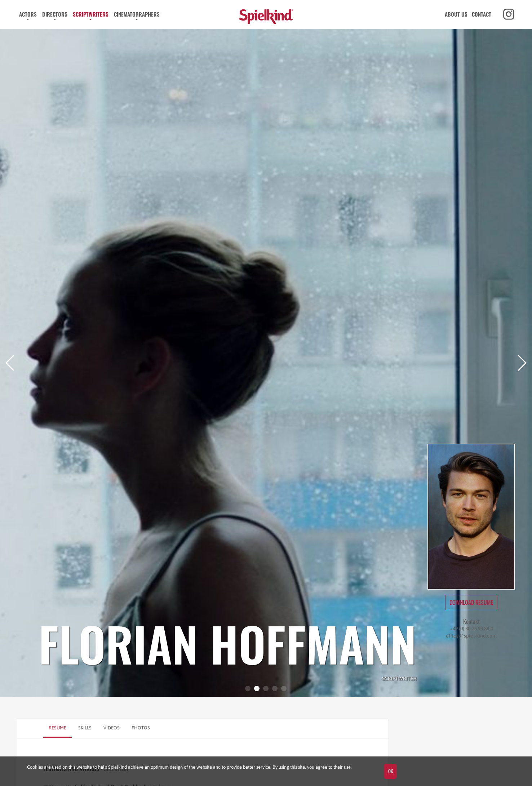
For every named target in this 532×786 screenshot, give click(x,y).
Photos (141, 728)
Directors (55, 14)
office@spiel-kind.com (471, 636)
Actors (28, 14)
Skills (85, 728)
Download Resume (471, 602)
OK (391, 771)
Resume (57, 728)
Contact (482, 14)
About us (456, 14)
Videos (112, 728)
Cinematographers (137, 14)
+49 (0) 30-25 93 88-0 (471, 629)
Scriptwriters (91, 14)
